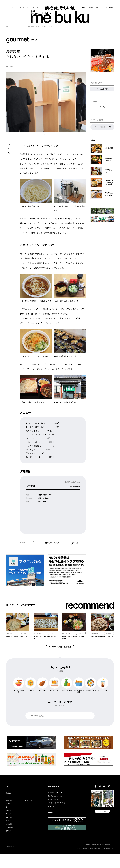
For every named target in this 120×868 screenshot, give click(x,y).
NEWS (9, 815)
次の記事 (77, 549)
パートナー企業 (56, 811)
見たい (29, 7)
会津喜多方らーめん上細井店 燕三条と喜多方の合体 (109, 188)
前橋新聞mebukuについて (60, 803)
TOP (7, 27)
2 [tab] (47, 135)
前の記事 (24, 549)
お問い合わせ (54, 818)
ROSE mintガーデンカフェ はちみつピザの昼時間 (109, 203)
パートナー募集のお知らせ (61, 814)
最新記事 (10, 804)
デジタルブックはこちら (102, 824)
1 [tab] (45, 135)
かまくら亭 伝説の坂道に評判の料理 (109, 150)
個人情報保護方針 (13, 861)
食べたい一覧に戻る (53, 545)
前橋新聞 (111, 7)
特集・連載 (31, 811)
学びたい (97, 7)
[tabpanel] (46, 102)
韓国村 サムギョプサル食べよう (109, 162)
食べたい (23, 7)
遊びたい (84, 7)
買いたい (91, 7)
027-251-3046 (73, 486)
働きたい (104, 7)
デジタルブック (13, 841)
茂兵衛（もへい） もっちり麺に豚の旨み (109, 174)
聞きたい (35, 7)
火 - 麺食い (26, 27)
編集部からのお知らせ (59, 807)
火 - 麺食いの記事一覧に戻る (60, 655)
